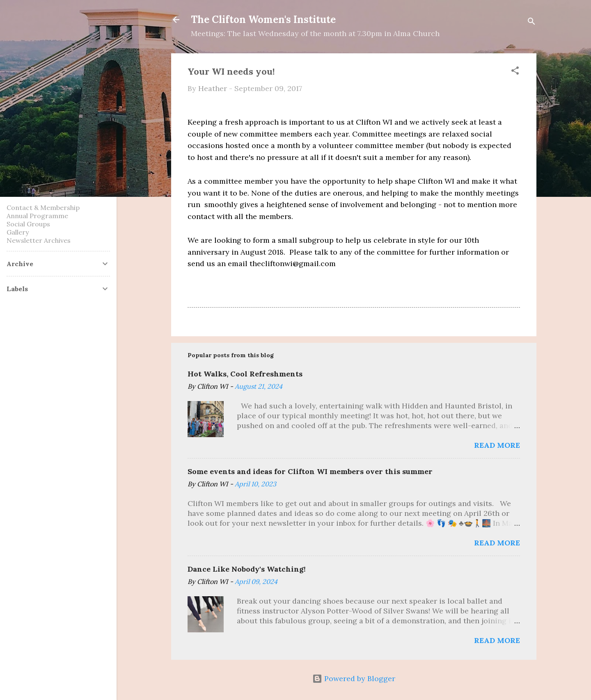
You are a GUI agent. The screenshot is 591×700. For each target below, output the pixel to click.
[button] (515, 72)
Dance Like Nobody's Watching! (247, 569)
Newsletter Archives (39, 240)
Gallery (18, 232)
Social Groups (28, 224)
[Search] (531, 22)
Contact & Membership (43, 207)
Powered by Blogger (354, 678)
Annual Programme (37, 216)
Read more (497, 445)
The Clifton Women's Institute (263, 19)
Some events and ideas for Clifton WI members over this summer (310, 471)
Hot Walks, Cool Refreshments (245, 374)
